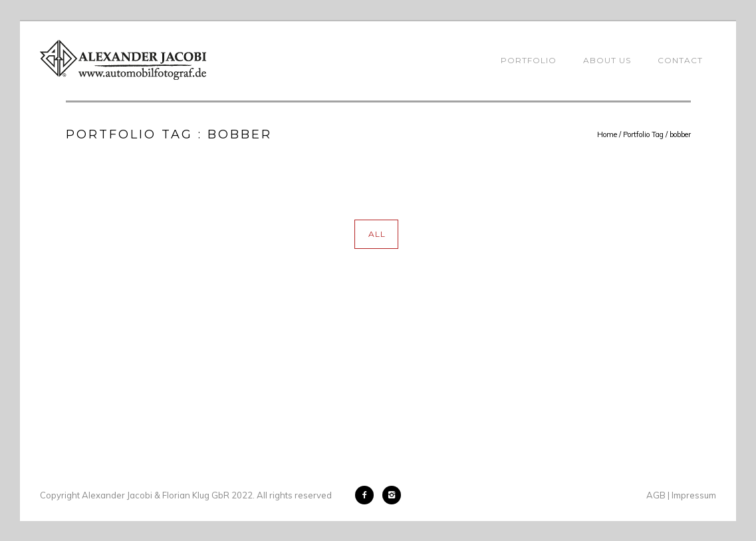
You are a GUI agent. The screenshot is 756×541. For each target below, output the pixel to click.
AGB (656, 495)
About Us (607, 60)
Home (607, 134)
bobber (680, 134)
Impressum (694, 495)
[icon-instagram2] (392, 495)
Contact (680, 60)
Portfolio (529, 60)
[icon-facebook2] (368, 495)
